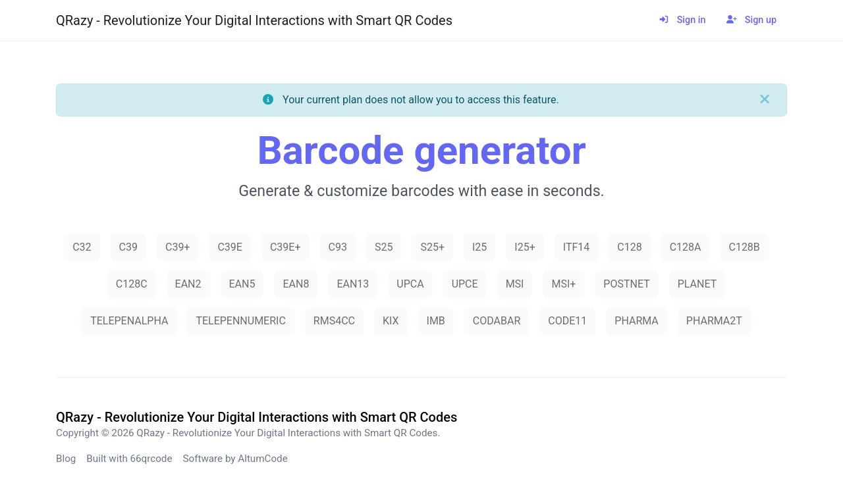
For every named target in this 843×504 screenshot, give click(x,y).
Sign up (751, 20)
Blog (66, 459)
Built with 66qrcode (129, 459)
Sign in (682, 20)
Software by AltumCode (235, 459)
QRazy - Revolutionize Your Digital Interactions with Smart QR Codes (254, 20)
